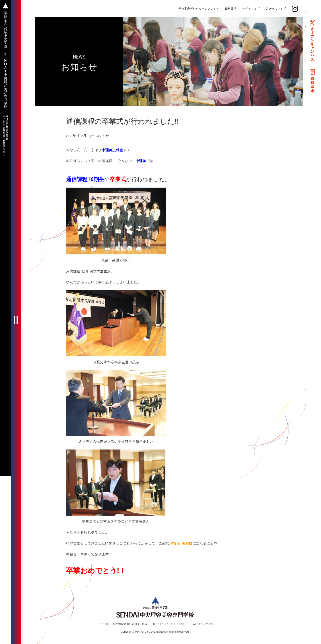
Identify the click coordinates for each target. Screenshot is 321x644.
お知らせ (103, 136)
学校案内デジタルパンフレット (198, 9)
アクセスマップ (275, 9)
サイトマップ (251, 9)
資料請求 (230, 9)
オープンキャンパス (312, 46)
